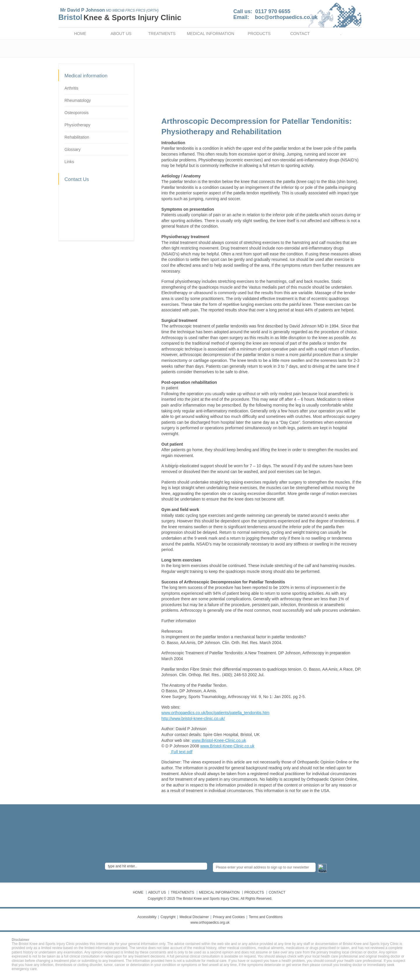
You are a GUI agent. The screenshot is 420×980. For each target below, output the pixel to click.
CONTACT (300, 34)
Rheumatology (78, 100)
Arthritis (71, 88)
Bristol (70, 17)
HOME (80, 34)
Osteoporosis (76, 113)
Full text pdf (181, 752)
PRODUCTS (259, 34)
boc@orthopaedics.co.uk (286, 17)
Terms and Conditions (266, 917)
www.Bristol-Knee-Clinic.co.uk (219, 740)
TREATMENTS (162, 34)
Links (69, 162)
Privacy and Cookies (229, 917)
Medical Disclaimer (194, 917)
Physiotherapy (77, 125)
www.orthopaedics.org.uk (210, 923)
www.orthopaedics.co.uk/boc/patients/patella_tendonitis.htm (215, 713)
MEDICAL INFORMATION (210, 34)
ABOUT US (121, 34)
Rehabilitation (77, 137)
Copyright (168, 917)
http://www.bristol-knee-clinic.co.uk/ (193, 719)
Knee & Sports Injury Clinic (132, 18)
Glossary (72, 149)
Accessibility (147, 917)
